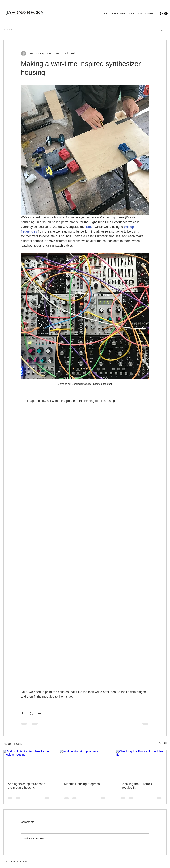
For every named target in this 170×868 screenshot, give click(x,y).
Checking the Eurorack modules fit (136, 786)
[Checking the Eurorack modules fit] (141, 764)
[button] (162, 30)
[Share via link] (48, 713)
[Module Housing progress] (85, 764)
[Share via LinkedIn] (39, 713)
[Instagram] (162, 13)
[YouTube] (166, 13)
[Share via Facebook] (22, 713)
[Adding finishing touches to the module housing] (29, 764)
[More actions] (147, 53)
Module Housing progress (82, 784)
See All (163, 743)
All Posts (8, 30)
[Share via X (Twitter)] (31, 713)
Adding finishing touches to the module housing (26, 786)
